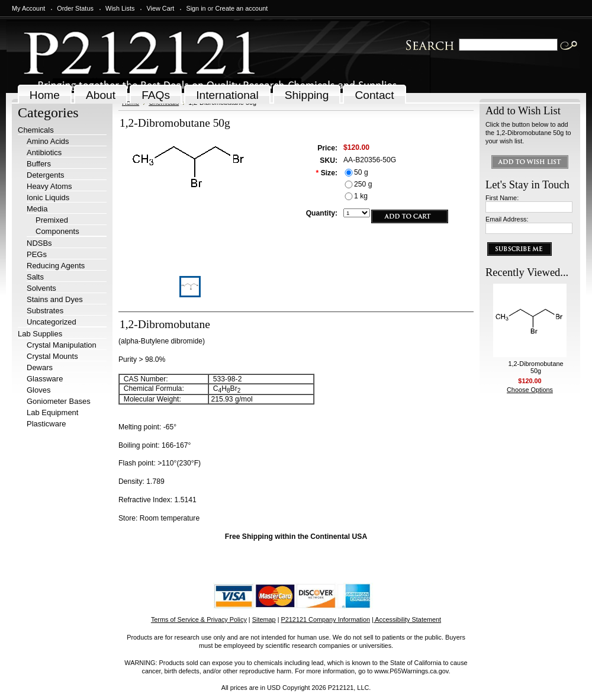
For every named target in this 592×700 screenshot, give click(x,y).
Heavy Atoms (49, 186)
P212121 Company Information (326, 619)
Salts (35, 277)
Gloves (38, 390)
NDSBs (39, 243)
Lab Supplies (40, 334)
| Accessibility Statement (406, 619)
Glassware (45, 379)
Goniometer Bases (59, 401)
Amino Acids (48, 141)
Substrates (45, 311)
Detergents (46, 175)
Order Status (75, 8)
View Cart (160, 8)
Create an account (241, 8)
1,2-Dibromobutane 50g (535, 367)
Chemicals (36, 130)
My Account (28, 8)
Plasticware (46, 424)
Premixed (52, 220)
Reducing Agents (56, 266)
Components (57, 231)
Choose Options (530, 390)
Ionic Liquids (48, 198)
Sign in (196, 8)
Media (37, 209)
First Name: (502, 198)
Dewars (40, 367)
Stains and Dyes (55, 299)
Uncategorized (52, 322)
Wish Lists (120, 8)
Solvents (41, 288)
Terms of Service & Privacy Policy (199, 619)
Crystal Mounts (52, 356)
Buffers (39, 164)
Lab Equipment (52, 412)
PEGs (37, 254)
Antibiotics (44, 152)
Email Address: (507, 219)
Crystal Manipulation (62, 345)
